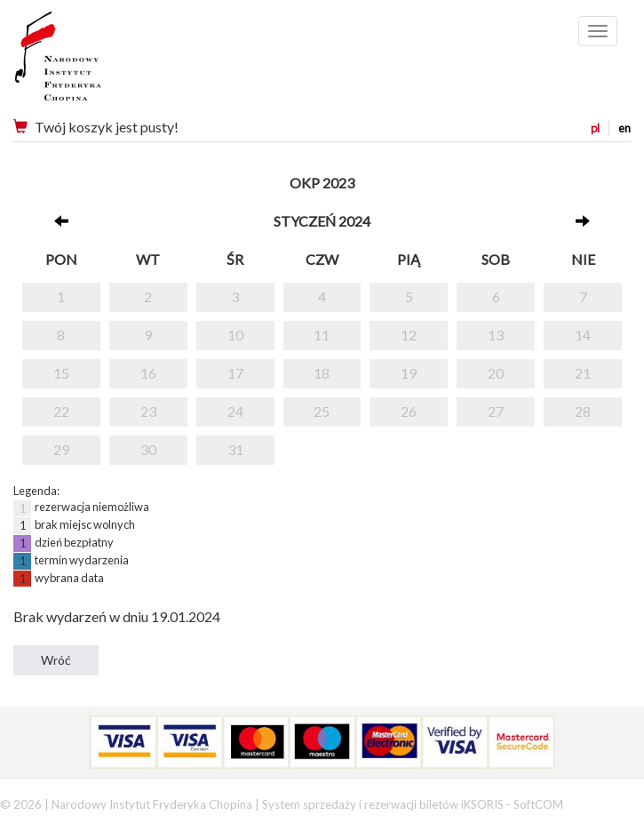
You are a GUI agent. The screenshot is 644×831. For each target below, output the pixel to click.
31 (235, 449)
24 (235, 411)
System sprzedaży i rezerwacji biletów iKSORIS (383, 804)
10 (235, 335)
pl (595, 128)
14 (583, 335)
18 (322, 373)
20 (496, 373)
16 (148, 373)
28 (583, 411)
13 (496, 335)
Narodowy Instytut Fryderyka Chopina (91, 62)
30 (148, 449)
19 (409, 373)
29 (61, 449)
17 (235, 373)
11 (322, 335)
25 (322, 411)
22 (61, 411)
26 (409, 411)
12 (409, 335)
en (624, 128)
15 (61, 373)
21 (583, 373)
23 (148, 411)
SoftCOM (538, 804)
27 (496, 411)
